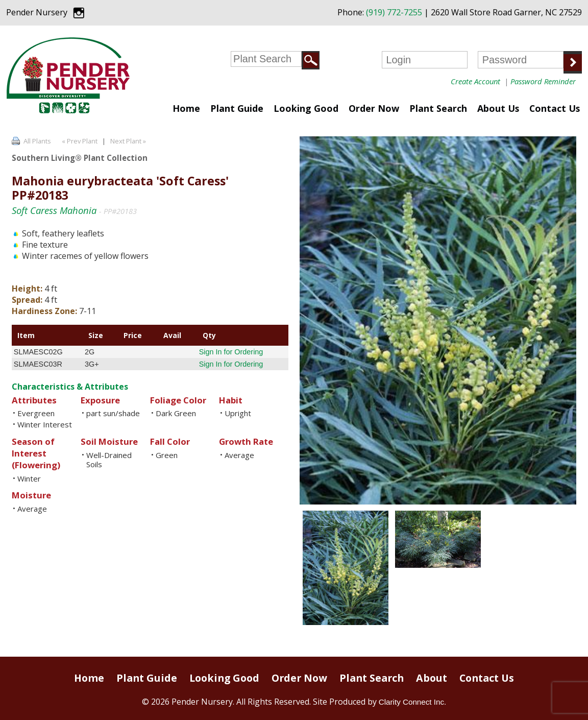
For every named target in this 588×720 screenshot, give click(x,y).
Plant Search (438, 108)
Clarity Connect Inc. (413, 702)
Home (186, 108)
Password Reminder (543, 81)
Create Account (475, 81)
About (432, 678)
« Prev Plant (79, 141)
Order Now (374, 108)
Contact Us (555, 108)
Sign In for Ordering (231, 352)
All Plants (37, 141)
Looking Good (306, 108)
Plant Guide (237, 108)
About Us (498, 108)
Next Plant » (129, 141)
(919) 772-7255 (394, 12)
